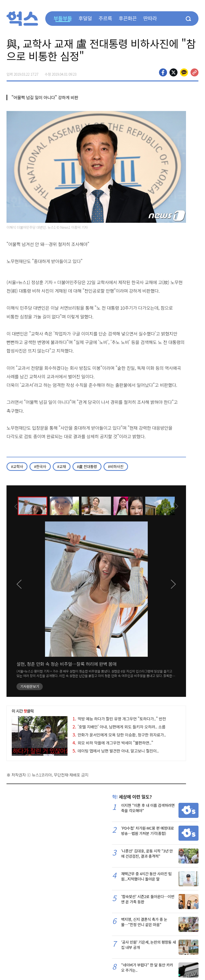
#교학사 (17, 466)
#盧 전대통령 (87, 466)
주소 (194, 72)
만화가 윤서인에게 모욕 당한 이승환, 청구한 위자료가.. (119, 735)
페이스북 (163, 72)
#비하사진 (116, 466)
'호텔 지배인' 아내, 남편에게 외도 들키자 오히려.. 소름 (119, 727)
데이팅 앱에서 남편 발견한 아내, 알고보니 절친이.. (116, 751)
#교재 (62, 466)
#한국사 (40, 466)
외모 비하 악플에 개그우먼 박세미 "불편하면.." (113, 743)
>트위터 (173, 72)
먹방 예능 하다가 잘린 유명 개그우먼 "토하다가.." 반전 (119, 719)
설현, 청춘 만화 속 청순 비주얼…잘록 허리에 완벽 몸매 (66, 664)
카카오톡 (184, 72)
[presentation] (13, 505)
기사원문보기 (30, 686)
